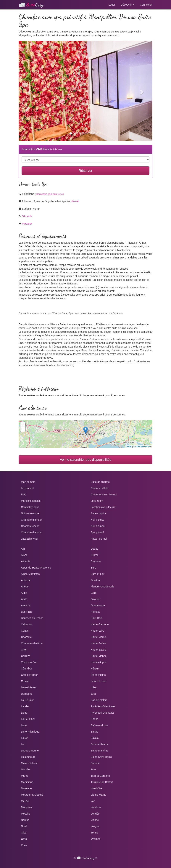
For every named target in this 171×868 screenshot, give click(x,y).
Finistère (96, 580)
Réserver (85, 171)
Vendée (95, 814)
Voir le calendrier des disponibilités (85, 460)
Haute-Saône (98, 643)
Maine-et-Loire (29, 763)
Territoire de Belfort (102, 782)
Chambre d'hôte (100, 488)
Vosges (95, 826)
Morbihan (26, 807)
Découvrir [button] (128, 5)
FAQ (24, 494)
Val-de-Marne (99, 795)
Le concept (27, 488)
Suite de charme (100, 482)
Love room (97, 501)
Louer (112, 5)
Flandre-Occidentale (102, 587)
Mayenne (26, 788)
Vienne (95, 820)
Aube (24, 593)
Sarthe (95, 732)
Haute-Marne (98, 637)
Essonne (96, 561)
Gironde (95, 599)
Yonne (94, 833)
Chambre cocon (30, 526)
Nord (24, 826)
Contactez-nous (30, 507)
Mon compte (28, 482)
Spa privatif (97, 532)
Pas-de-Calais (99, 700)
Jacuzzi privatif (30, 539)
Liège (24, 713)
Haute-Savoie (99, 650)
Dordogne (27, 694)
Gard (94, 593)
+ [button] (23, 424)
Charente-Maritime (32, 643)
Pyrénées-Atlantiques (103, 706)
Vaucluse (96, 807)
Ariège (25, 587)
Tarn (93, 769)
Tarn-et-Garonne (100, 776)
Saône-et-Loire (99, 725)
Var (93, 801)
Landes (25, 706)
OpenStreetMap (143, 446)
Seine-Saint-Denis (101, 757)
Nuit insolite (97, 520)
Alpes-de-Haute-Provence (36, 568)
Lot (23, 744)
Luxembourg (28, 757)
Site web (27, 216)
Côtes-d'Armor (29, 675)
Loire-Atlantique (30, 732)
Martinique (27, 782)
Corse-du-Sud (29, 662)
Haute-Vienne (99, 656)
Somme (95, 763)
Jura (93, 694)
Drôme (95, 555)
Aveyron (26, 605)
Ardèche (26, 580)
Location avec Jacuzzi (103, 507)
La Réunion (28, 700)
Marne (25, 776)
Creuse (25, 681)
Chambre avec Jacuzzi (104, 494)
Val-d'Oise (97, 788)
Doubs (94, 549)
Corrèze (26, 656)
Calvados (26, 624)
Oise (24, 833)
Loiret (24, 738)
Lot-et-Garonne (30, 751)
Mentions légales (31, 501)
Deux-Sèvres (29, 687)
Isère (94, 687)
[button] (29, 91)
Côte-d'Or (27, 669)
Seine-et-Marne (100, 744)
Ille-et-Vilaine (98, 675)
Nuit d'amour (98, 526)
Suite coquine (99, 513)
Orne (24, 839)
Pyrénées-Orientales (103, 713)
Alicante (26, 561)
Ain (23, 549)
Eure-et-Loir (98, 574)
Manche (26, 769)
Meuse (25, 801)
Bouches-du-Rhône (32, 618)
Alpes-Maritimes (30, 574)
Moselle (25, 814)
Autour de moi (99, 539)
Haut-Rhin (97, 618)
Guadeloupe (98, 605)
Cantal (25, 631)
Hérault (75, 201)
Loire (24, 725)
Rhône (95, 719)
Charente (26, 637)
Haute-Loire (97, 631)
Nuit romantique (30, 513)
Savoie (95, 738)
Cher (24, 650)
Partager (27, 224)
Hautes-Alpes (99, 662)
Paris (24, 845)
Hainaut (95, 612)
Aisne (24, 555)
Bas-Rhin (26, 612)
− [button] (23, 429)
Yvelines (96, 839)
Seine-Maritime (99, 751)
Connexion (146, 5)
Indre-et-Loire (99, 681)
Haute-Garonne (100, 624)
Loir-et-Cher (28, 719)
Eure (93, 568)
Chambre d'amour (31, 532)
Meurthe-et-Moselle (32, 795)
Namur (25, 820)
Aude (24, 599)
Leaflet (129, 446)
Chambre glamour (31, 520)
